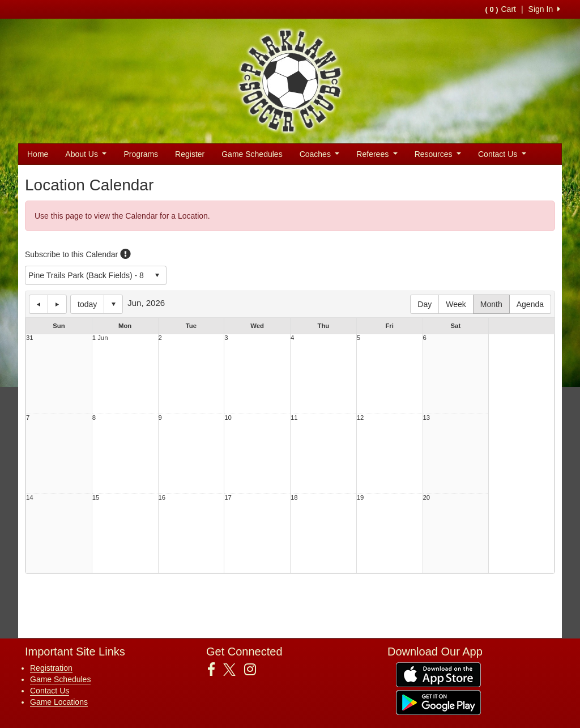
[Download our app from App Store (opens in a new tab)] (438, 674)
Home (38, 154)
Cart (500, 9)
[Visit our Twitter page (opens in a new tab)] (234, 670)
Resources (438, 154)
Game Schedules (252, 154)
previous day (39, 304)
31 (30, 338)
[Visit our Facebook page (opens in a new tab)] (216, 670)
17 (228, 498)
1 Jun (100, 338)
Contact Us (502, 154)
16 (162, 498)
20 (427, 498)
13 (427, 418)
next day (57, 304)
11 (294, 418)
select (157, 275)
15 (96, 498)
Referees (377, 154)
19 (361, 498)
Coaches (320, 154)
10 (228, 418)
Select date (113, 304)
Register (190, 154)
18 (294, 498)
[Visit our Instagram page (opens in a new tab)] (254, 670)
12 (361, 418)
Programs (141, 154)
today (87, 304)
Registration (51, 668)
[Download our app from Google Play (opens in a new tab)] (438, 702)
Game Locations (59, 702)
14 (30, 498)
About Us (86, 154)
